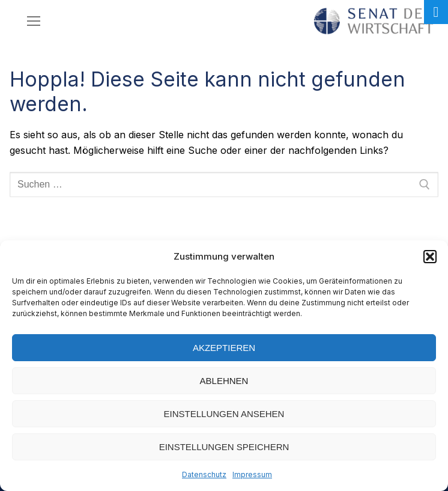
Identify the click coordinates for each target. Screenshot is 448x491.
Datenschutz (204, 474)
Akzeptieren (224, 348)
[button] (430, 257)
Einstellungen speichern (224, 447)
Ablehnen (224, 381)
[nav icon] (34, 21)
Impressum (252, 474)
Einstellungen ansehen (224, 414)
